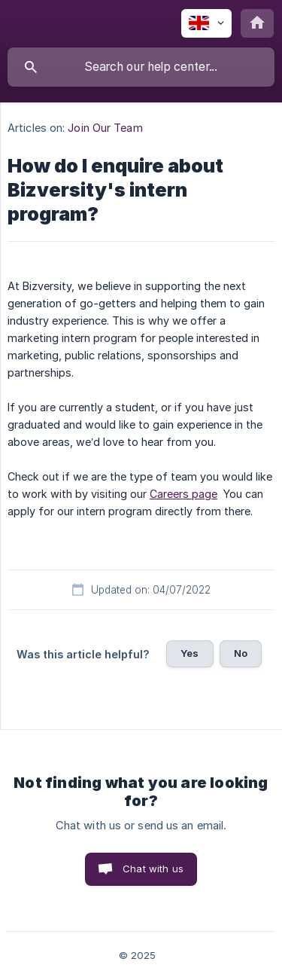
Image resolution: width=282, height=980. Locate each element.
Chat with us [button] (153, 869)
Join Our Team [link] (105, 128)
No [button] (241, 653)
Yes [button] (190, 653)
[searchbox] (141, 67)
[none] (206, 23)
